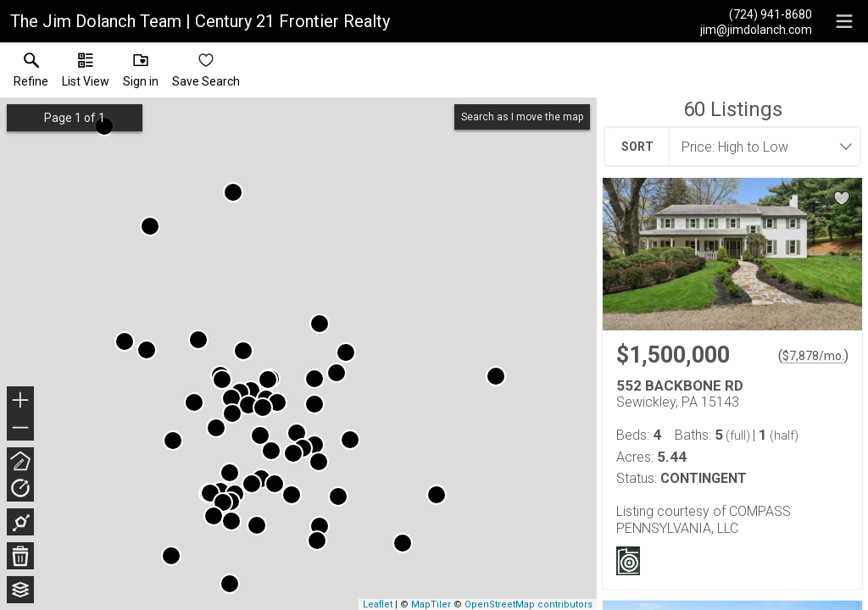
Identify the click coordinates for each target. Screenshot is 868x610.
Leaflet (378, 604)
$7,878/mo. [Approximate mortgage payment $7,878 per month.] (813, 356)
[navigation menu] (844, 21)
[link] (31, 74)
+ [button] (21, 402)
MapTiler (431, 604)
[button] (86, 74)
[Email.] (756, 29)
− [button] (20, 428)
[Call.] (756, 14)
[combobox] (759, 147)
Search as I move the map (522, 117)
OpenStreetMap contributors (529, 604)
